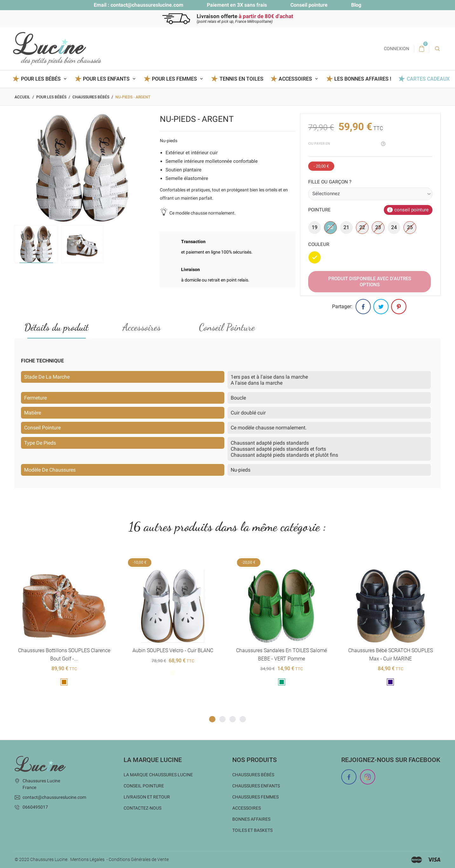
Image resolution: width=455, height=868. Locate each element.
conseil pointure (411, 210)
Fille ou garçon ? (330, 182)
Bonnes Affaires (251, 819)
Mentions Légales (87, 859)
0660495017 (35, 807)
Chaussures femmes (255, 797)
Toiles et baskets (252, 830)
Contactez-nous (143, 808)
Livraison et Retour (147, 797)
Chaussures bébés (253, 775)
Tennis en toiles (241, 79)
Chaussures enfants (256, 786)
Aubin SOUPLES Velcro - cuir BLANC (173, 651)
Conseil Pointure (227, 328)
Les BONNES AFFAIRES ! (363, 79)
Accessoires (142, 328)
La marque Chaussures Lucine (158, 775)
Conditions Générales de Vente (139, 859)
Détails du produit (57, 328)
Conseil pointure (309, 5)
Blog (356, 5)
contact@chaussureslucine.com (147, 5)
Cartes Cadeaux (428, 79)
